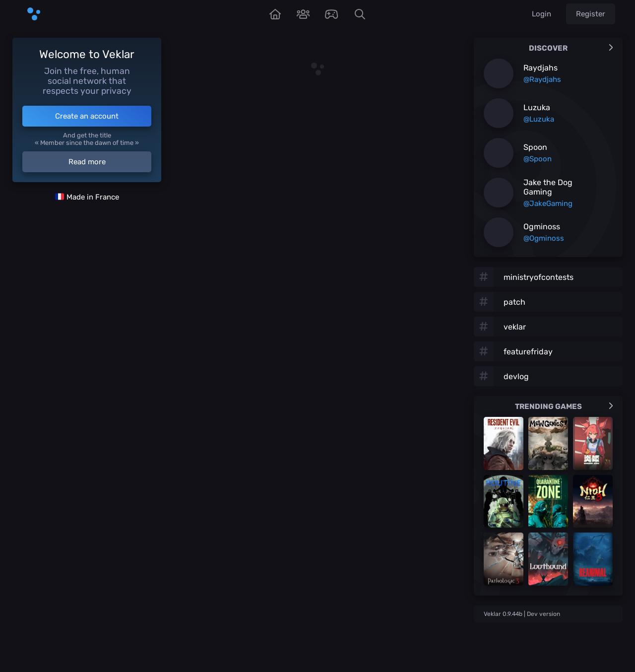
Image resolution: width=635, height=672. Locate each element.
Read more (87, 162)
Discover (571, 48)
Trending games (564, 406)
